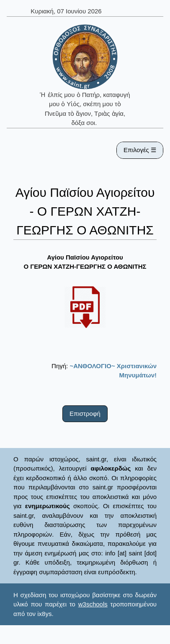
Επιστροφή (85, 414)
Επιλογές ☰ (140, 150)
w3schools (93, 604)
